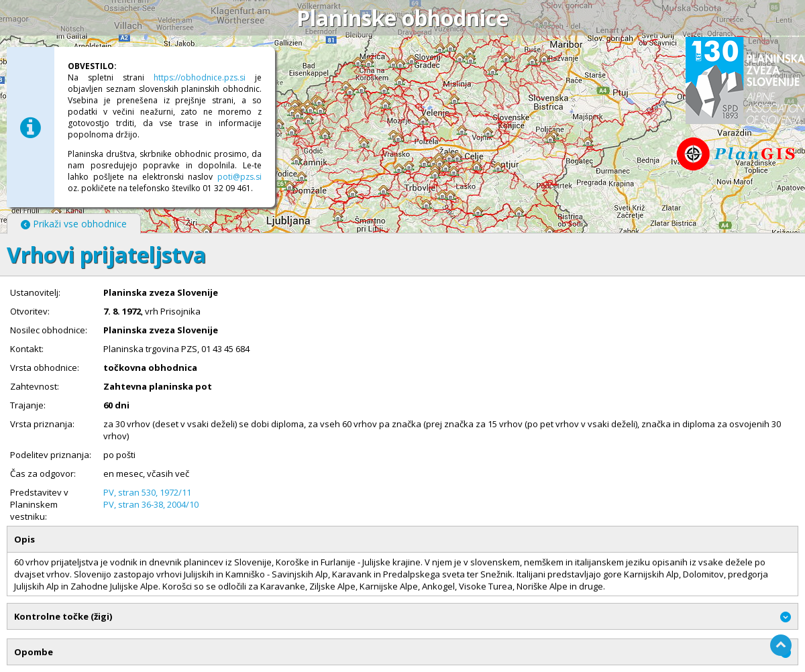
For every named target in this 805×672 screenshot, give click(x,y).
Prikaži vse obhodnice (74, 224)
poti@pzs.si (239, 177)
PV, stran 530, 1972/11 (147, 492)
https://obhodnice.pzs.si (200, 77)
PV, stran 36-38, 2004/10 (151, 504)
